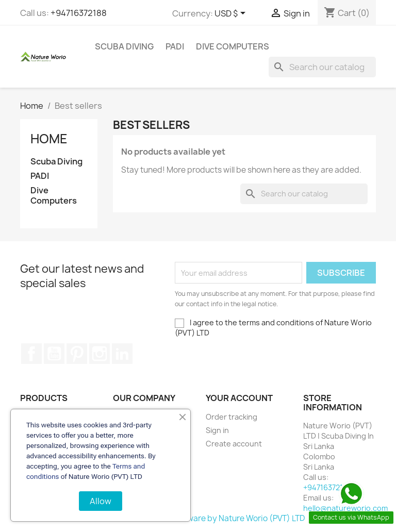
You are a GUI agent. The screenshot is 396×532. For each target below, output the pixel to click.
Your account (239, 398)
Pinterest (77, 354)
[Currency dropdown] (232, 14)
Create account (234, 444)
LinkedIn (122, 354)
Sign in (217, 430)
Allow (101, 501)
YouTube (54, 354)
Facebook (31, 354)
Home (49, 139)
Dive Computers (233, 46)
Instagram (100, 354)
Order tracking (232, 417)
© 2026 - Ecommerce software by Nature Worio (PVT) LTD (198, 518)
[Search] (322, 67)
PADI (175, 46)
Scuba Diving (124, 46)
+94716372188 (79, 13)
